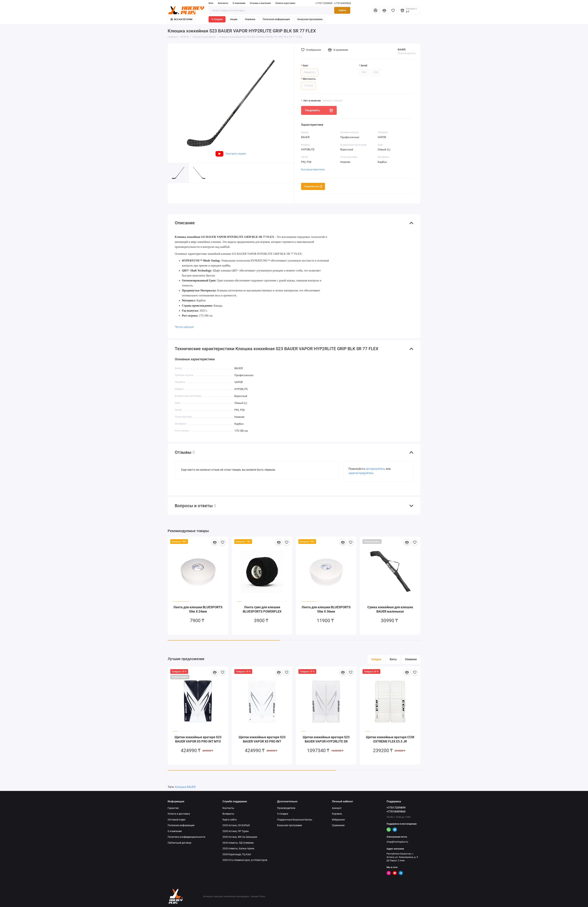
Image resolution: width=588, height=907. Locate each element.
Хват (306, 66)
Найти (342, 10)
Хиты (393, 659)
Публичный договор (179, 843)
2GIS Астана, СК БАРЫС (236, 825)
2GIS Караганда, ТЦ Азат (237, 854)
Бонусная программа (310, 19)
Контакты (223, 3)
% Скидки (217, 19)
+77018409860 (342, 3)
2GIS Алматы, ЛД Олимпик (238, 843)
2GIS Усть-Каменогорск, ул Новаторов (245, 860)
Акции (234, 19)
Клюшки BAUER (185, 787)
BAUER (402, 49)
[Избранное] (393, 10)
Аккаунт (337, 808)
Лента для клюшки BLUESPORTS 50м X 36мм (326, 609)
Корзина (337, 814)
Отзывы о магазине (260, 3)
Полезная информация (276, 19)
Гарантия (173, 808)
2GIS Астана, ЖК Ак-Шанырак (240, 837)
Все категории (182, 19)
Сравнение (338, 825)
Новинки (250, 19)
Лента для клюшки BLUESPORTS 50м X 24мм (198, 609)
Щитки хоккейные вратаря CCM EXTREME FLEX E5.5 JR (390, 739)
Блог (211, 3)
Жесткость (309, 79)
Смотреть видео (231, 154)
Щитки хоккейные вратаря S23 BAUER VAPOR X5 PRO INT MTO (198, 739)
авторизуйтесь (375, 469)
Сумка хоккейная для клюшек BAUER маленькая (390, 609)
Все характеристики (313, 169)
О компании (239, 3)
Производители (286, 808)
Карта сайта (230, 820)
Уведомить (319, 110)
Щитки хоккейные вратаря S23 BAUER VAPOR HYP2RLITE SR (326, 739)
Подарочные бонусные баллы (295, 820)
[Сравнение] (384, 10)
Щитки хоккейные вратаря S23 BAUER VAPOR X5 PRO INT (262, 739)
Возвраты (228, 814)
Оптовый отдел (177, 820)
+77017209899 (324, 3)
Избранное (338, 820)
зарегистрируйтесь (361, 473)
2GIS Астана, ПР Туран (236, 831)
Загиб (364, 66)
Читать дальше (184, 327)
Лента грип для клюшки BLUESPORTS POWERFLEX (262, 609)
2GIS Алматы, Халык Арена (238, 848)
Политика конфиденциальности (186, 837)
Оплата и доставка (285, 3)
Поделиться (313, 186)
